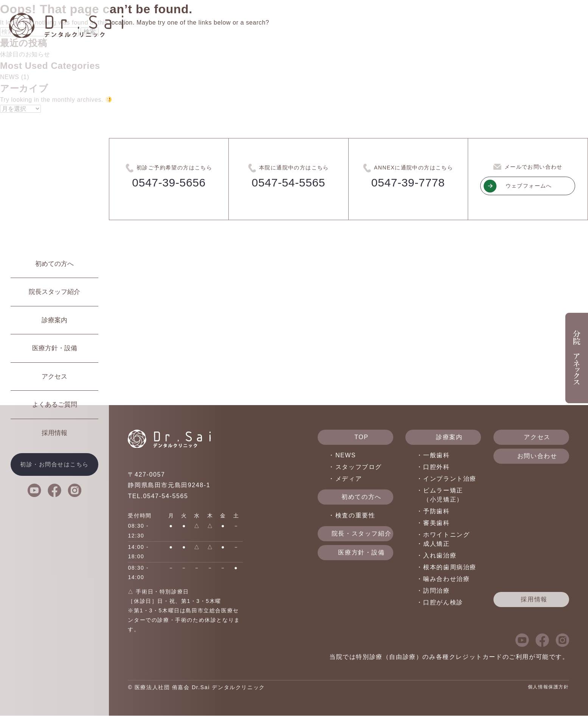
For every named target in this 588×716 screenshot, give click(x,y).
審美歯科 (436, 523)
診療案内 (54, 320)
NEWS (346, 456)
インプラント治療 (450, 479)
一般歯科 (436, 456)
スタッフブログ (359, 467)
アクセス (54, 377)
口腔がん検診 (443, 603)
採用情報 (54, 433)
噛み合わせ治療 (446, 579)
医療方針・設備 (55, 348)
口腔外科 (436, 467)
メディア (349, 479)
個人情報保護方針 (548, 687)
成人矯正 (436, 544)
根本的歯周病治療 (450, 568)
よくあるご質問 (55, 405)
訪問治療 (436, 591)
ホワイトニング (446, 535)
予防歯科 (436, 512)
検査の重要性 (355, 515)
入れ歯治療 (440, 556)
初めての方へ (54, 264)
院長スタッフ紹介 (54, 292)
